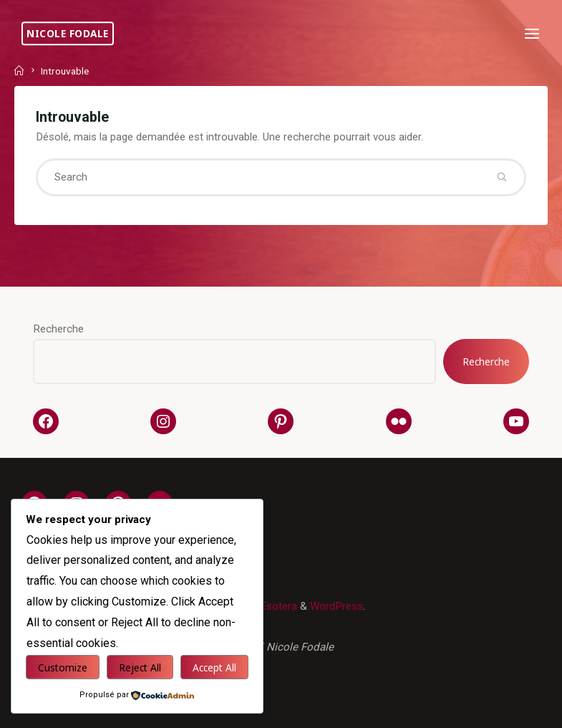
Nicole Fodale (68, 33)
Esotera (277, 606)
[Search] (502, 177)
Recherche (58, 329)
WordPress (336, 606)
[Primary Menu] (532, 34)
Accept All (214, 667)
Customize (63, 667)
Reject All (140, 667)
